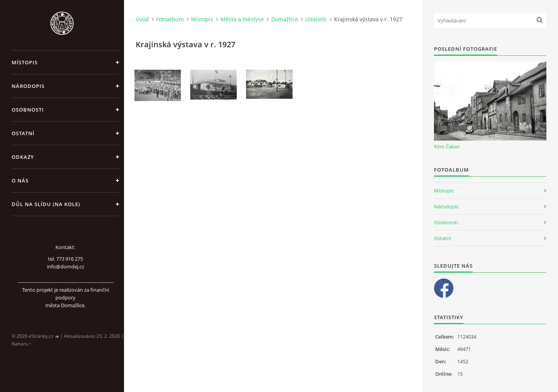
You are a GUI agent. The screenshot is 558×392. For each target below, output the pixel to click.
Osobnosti (28, 110)
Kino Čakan (447, 146)
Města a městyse (242, 19)
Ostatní (23, 133)
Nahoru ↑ (22, 344)
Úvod (142, 19)
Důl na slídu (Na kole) (46, 204)
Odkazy (23, 157)
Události (316, 19)
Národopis (28, 86)
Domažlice (285, 19)
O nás (20, 181)
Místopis (25, 62)
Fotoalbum (170, 19)
